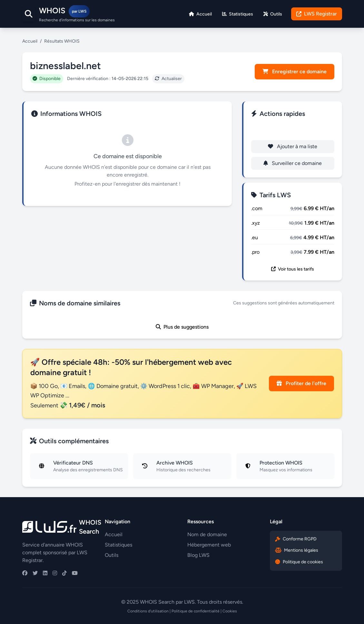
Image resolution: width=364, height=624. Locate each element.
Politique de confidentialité (196, 611)
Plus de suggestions (182, 327)
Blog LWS (198, 555)
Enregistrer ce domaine (295, 72)
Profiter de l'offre (301, 383)
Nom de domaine (207, 534)
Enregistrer (293, 130)
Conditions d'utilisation (148, 611)
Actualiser (168, 79)
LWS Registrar (317, 14)
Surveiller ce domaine (293, 163)
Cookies (230, 611)
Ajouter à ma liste (293, 146)
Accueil (30, 41)
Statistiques (118, 545)
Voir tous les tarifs (293, 269)
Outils (112, 555)
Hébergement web (209, 545)
